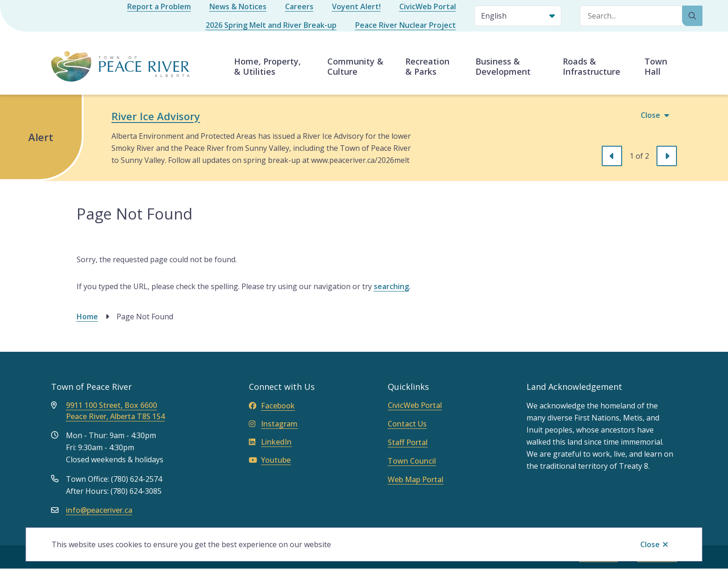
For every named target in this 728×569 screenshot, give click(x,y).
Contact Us (407, 424)
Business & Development (503, 66)
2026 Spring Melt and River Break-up (271, 25)
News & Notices (238, 6)
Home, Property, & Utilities (267, 66)
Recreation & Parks (427, 66)
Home (87, 317)
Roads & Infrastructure (591, 66)
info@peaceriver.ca (99, 510)
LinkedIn (270, 442)
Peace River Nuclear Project (406, 25)
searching (391, 286)
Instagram (273, 424)
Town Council (412, 461)
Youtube (270, 460)
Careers (299, 6)
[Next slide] (667, 156)
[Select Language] (518, 16)
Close (650, 544)
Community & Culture (355, 66)
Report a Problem (159, 6)
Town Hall (656, 66)
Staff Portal (408, 442)
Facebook (272, 406)
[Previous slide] (612, 156)
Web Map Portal (416, 479)
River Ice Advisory (156, 116)
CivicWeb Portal (428, 6)
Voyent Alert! (356, 6)
